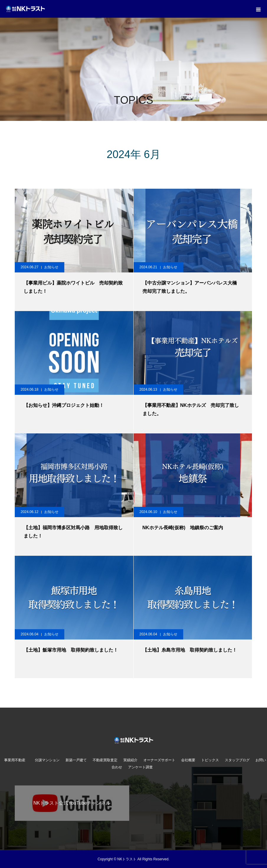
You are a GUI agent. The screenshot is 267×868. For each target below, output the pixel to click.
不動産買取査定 (105, 760)
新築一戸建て (76, 760)
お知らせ (51, 267)
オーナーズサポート (159, 760)
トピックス (210, 760)
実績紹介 (130, 760)
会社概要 (188, 760)
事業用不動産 (17, 760)
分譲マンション (47, 760)
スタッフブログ (237, 760)
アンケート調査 (140, 767)
